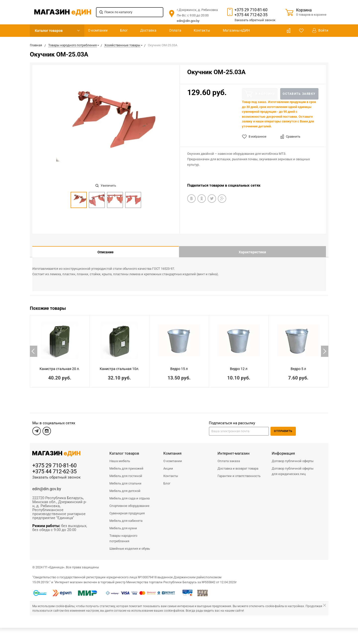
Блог (124, 30)
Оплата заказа (229, 457)
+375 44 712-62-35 (251, 15)
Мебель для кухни (123, 524)
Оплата (175, 30)
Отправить (283, 427)
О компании (98, 30)
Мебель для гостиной (126, 472)
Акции (168, 465)
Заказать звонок (255, 20)
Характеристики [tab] (252, 252)
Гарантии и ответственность (239, 472)
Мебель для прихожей (126, 465)
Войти (320, 30)
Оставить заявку (299, 94)
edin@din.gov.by (188, 21)
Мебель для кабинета (126, 517)
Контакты (202, 30)
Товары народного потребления (123, 535)
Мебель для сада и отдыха (130, 495)
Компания (172, 450)
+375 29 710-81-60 (251, 10)
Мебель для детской (125, 487)
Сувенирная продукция (127, 510)
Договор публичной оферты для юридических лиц (293, 467)
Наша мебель (120, 457)
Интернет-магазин (234, 450)
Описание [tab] (106, 252)
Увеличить (106, 186)
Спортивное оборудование (129, 502)
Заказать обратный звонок (56, 474)
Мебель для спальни (125, 480)
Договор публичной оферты (293, 457)
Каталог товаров (49, 31)
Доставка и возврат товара (238, 465)
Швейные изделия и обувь (130, 545)
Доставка (148, 30)
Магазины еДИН (236, 30)
